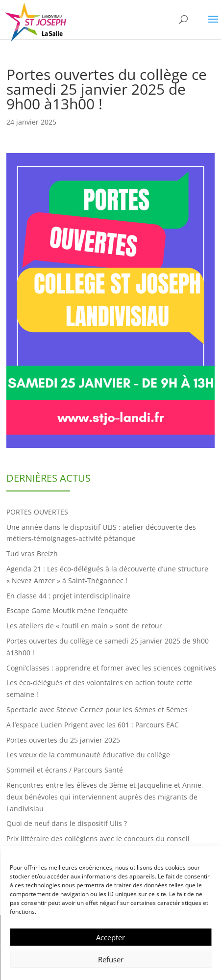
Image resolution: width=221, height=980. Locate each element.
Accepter (110, 937)
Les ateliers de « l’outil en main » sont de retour (84, 626)
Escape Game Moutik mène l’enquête (67, 610)
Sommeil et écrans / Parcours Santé (65, 770)
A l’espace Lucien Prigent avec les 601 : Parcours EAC (93, 725)
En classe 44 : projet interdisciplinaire (68, 596)
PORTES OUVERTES (37, 512)
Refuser (111, 959)
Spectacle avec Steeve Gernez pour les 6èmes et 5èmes (97, 709)
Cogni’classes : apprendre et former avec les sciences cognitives (111, 668)
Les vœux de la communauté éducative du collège (88, 755)
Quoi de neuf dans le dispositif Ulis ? (67, 823)
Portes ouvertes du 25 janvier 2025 (63, 740)
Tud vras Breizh (32, 554)
